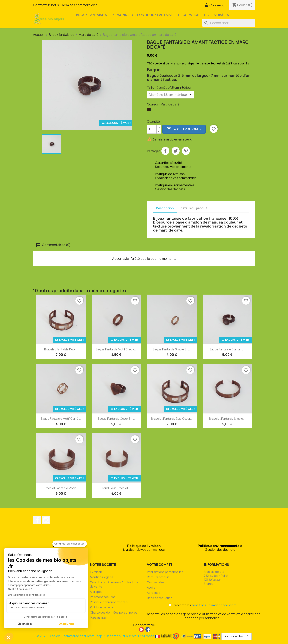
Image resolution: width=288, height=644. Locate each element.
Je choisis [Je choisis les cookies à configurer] (25, 624)
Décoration (189, 15)
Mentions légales (102, 577)
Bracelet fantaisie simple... (227, 419)
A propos (96, 592)
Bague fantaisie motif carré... (61, 419)
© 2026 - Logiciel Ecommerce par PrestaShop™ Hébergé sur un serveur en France (129, 636)
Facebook (37, 520)
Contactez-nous (46, 5)
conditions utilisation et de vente (214, 605)
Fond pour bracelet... (116, 488)
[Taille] (171, 95)
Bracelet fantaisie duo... (61, 349)
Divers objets (217, 15)
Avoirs (151, 587)
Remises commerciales (80, 5)
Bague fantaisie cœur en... (116, 419)
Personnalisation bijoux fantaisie (143, 15)
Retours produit (158, 577)
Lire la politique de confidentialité (26, 595)
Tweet (176, 151)
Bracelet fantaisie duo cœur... (172, 419)
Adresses (154, 593)
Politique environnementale (109, 602)
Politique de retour (103, 607)
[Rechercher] (229, 23)
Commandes (156, 582)
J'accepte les (203, 605)
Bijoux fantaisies (91, 15)
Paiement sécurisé (103, 597)
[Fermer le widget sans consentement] (70, 544)
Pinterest (186, 151)
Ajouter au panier (184, 129)
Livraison (96, 572)
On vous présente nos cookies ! (28, 608)
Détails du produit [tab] (194, 208)
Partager (165, 151)
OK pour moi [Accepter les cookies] (67, 624)
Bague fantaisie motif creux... (116, 349)
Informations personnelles (165, 572)
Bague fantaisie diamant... (227, 349)
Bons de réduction (160, 598)
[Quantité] (152, 129)
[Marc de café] (150, 110)
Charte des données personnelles (114, 612)
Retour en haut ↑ (236, 636)
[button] (8, 637)
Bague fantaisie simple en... (172, 349)
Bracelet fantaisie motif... (61, 488)
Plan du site (98, 618)
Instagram (46, 520)
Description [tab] (165, 208)
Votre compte (160, 565)
